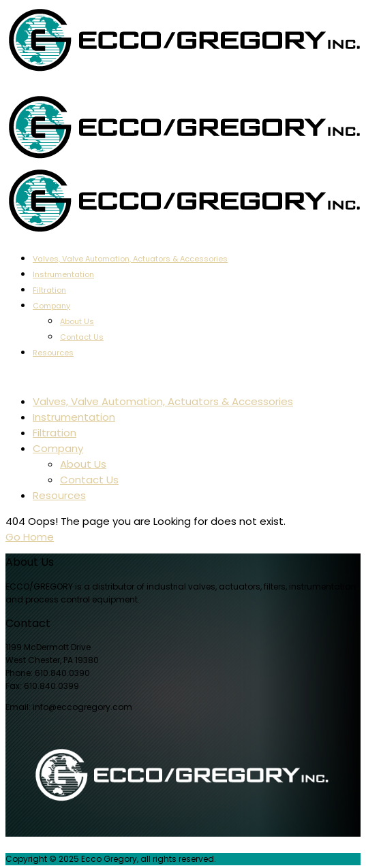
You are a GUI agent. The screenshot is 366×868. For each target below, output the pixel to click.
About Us (77, 321)
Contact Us (82, 337)
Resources (53, 353)
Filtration (49, 290)
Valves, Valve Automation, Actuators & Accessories (130, 259)
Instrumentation (63, 274)
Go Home (30, 537)
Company (51, 306)
